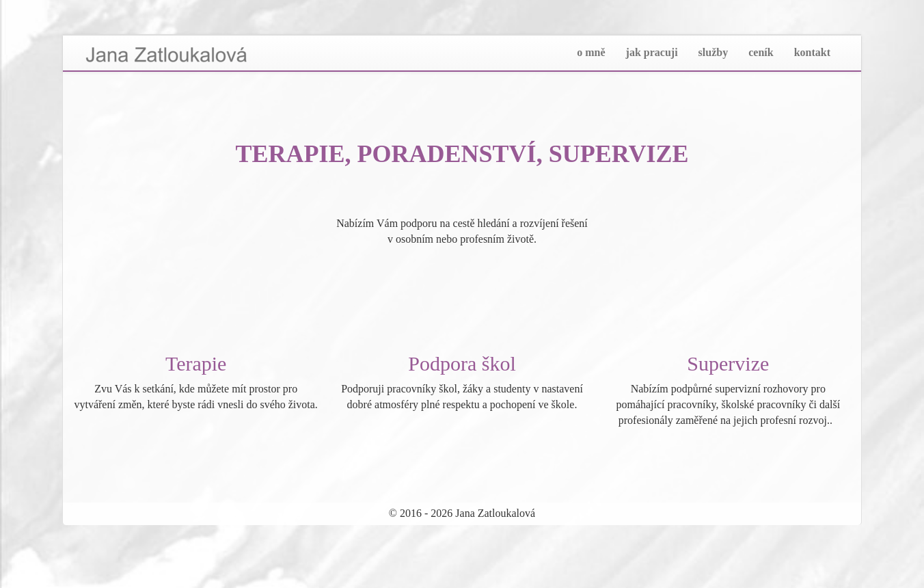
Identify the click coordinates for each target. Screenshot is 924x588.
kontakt (812, 52)
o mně (591, 52)
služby (714, 52)
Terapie (196, 363)
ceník (761, 52)
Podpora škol (462, 363)
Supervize (728, 363)
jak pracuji (652, 52)
